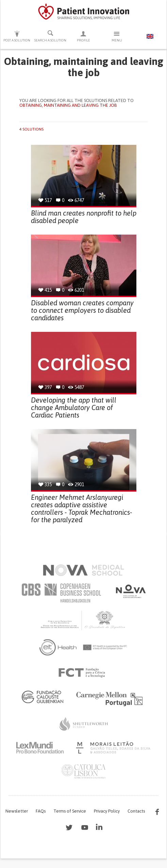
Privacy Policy (107, 811)
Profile (84, 36)
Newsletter (17, 811)
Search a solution (50, 36)
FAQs (41, 811)
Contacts (136, 811)
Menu (117, 36)
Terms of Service (70, 811)
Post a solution (17, 36)
